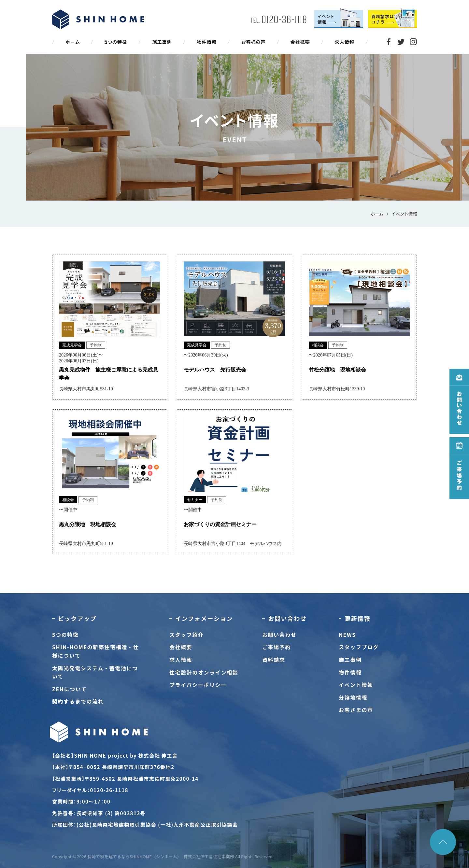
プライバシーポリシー (198, 685)
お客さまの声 (356, 710)
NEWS (347, 635)
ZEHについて (69, 689)
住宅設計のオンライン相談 (204, 672)
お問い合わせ (279, 635)
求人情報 (181, 660)
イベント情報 (356, 685)
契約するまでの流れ (78, 701)
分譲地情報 (353, 697)
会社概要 (181, 647)
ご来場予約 (277, 647)
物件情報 (350, 672)
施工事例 (350, 660)
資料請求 (274, 660)
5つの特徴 (65, 635)
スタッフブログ (359, 647)
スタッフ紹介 (187, 635)
